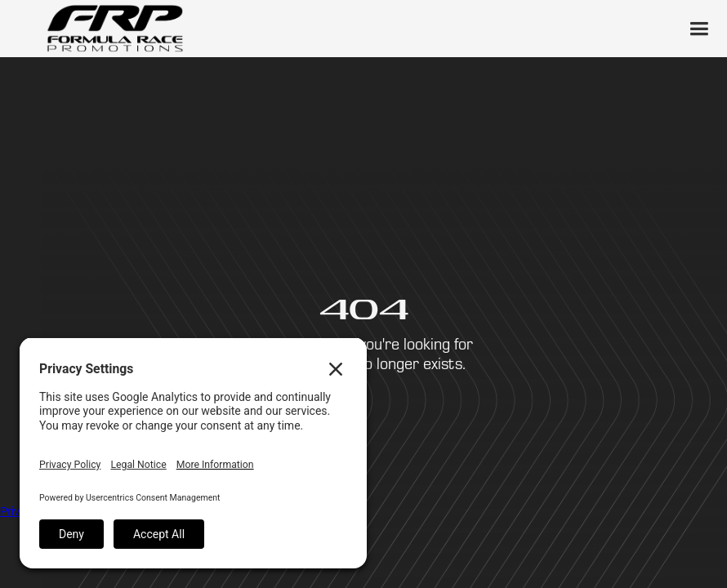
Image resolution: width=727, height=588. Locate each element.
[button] (698, 29)
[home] (114, 29)
